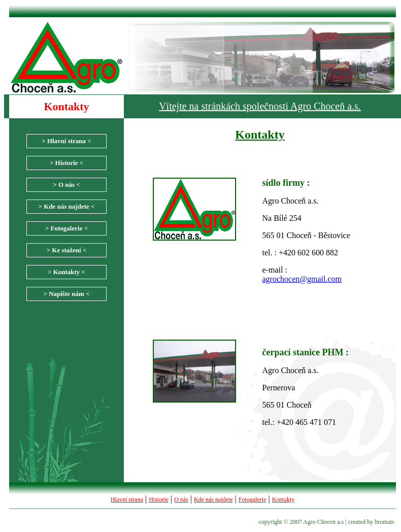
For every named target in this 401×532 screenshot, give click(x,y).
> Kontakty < (66, 272)
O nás (181, 500)
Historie (159, 500)
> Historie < (66, 163)
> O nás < (66, 185)
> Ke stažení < (67, 250)
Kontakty (283, 500)
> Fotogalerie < (66, 228)
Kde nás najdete (213, 500)
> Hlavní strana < (66, 141)
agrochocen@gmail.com (302, 279)
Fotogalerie (253, 500)
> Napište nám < (66, 294)
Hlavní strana (127, 500)
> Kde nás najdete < (67, 206)
